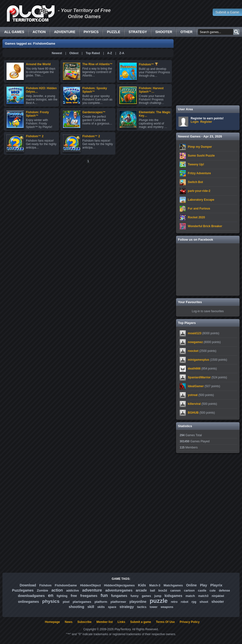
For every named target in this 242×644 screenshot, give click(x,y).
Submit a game (140, 622)
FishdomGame (66, 585)
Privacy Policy (190, 622)
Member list (104, 622)
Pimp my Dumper (200, 147)
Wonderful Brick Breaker (205, 226)
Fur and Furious (199, 209)
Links (121, 622)
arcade (141, 590)
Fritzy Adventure (199, 173)
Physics (91, 32)
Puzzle (113, 32)
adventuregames (119, 590)
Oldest (74, 53)
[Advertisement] (208, 71)
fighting (62, 596)
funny (135, 596)
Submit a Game (227, 12)
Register (206, 122)
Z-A (122, 53)
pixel (66, 602)
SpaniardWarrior (199, 377)
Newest (57, 53)
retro (174, 602)
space (112, 607)
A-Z (110, 53)
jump (158, 596)
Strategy (138, 32)
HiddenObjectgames (120, 585)
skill (91, 607)
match (190, 596)
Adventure (65, 32)
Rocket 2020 (196, 217)
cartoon (189, 591)
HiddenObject (91, 585)
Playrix (216, 585)
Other (186, 32)
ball (153, 591)
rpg (194, 602)
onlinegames (29, 602)
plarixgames (82, 602)
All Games (14, 32)
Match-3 (155, 585)
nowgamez (195, 342)
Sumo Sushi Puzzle (201, 156)
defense (224, 591)
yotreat (193, 395)
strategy (127, 607)
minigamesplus (198, 360)
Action (39, 32)
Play (203, 585)
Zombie (43, 590)
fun (104, 595)
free (74, 596)
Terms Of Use (165, 622)
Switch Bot (195, 182)
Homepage (52, 622)
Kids (142, 585)
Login (195, 122)
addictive (73, 591)
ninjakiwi (218, 596)
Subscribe (84, 622)
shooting (76, 607)
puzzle (159, 601)
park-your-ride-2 (199, 191)
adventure (92, 590)
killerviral (194, 404)
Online (191, 585)
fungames (119, 596)
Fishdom (45, 585)
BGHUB (193, 413)
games (146, 596)
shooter (218, 602)
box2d (163, 591)
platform (101, 602)
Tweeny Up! (196, 164)
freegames (89, 596)
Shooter (164, 32)
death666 (194, 369)
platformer (118, 602)
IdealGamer (196, 386)
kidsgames (173, 596)
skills (101, 607)
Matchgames (173, 585)
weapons (167, 607)
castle (202, 591)
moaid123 (194, 333)
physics (51, 601)
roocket (193, 351)
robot (185, 602)
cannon (175, 591)
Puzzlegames (23, 590)
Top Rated (93, 53)
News (69, 622)
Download (28, 585)
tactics (142, 607)
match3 (203, 596)
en (51, 595)
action (57, 590)
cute (213, 591)
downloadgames (31, 596)
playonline (138, 602)
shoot (204, 602)
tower (154, 607)
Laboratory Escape (201, 200)
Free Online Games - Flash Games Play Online (31, 13)
